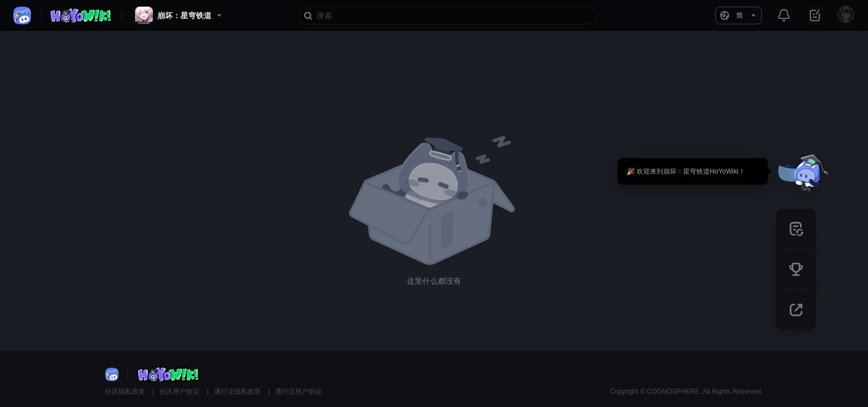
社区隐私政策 (126, 392)
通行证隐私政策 (238, 392)
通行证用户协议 (298, 392)
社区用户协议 (180, 392)
